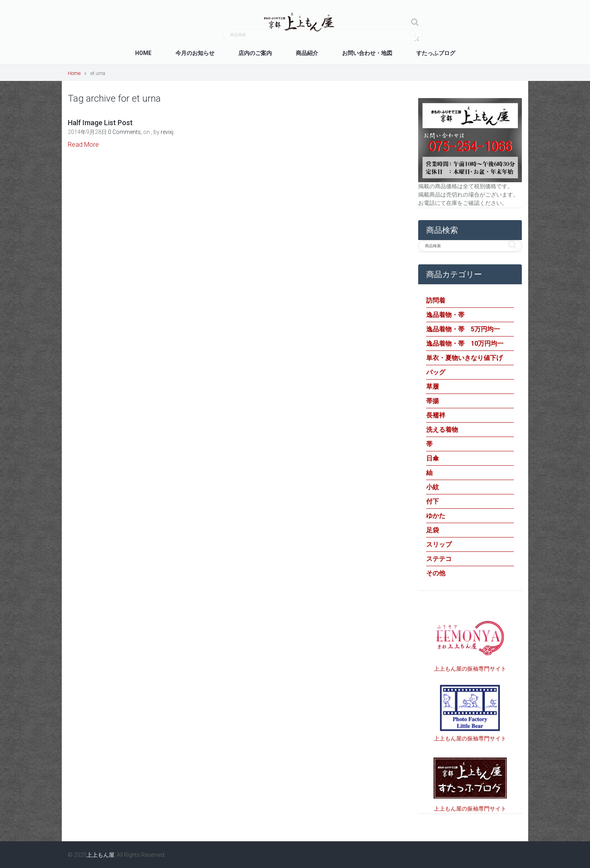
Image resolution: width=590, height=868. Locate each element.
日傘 (433, 458)
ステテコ (439, 559)
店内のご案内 (255, 53)
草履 (433, 387)
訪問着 (436, 300)
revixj (167, 132)
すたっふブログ (436, 53)
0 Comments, (126, 132)
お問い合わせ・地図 (367, 53)
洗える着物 (442, 430)
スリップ (439, 544)
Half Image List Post (100, 123)
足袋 (433, 530)
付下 (433, 501)
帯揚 (433, 401)
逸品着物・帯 (445, 315)
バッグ (436, 372)
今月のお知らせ (195, 53)
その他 (436, 573)
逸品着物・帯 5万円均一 (463, 329)
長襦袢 (436, 415)
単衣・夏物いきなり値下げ (464, 358)
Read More (83, 145)
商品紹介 (307, 53)
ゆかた (436, 516)
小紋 (433, 487)
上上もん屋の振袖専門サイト (470, 669)
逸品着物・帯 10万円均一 (465, 343)
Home (143, 53)
